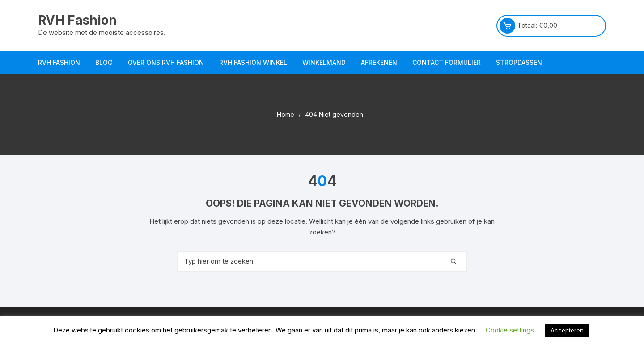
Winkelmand (324, 62)
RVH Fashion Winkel (253, 62)
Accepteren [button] (567, 330)
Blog (104, 62)
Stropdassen (519, 62)
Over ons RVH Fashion (166, 62)
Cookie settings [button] (510, 330)
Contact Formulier (447, 62)
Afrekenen (379, 62)
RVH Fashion (77, 20)
